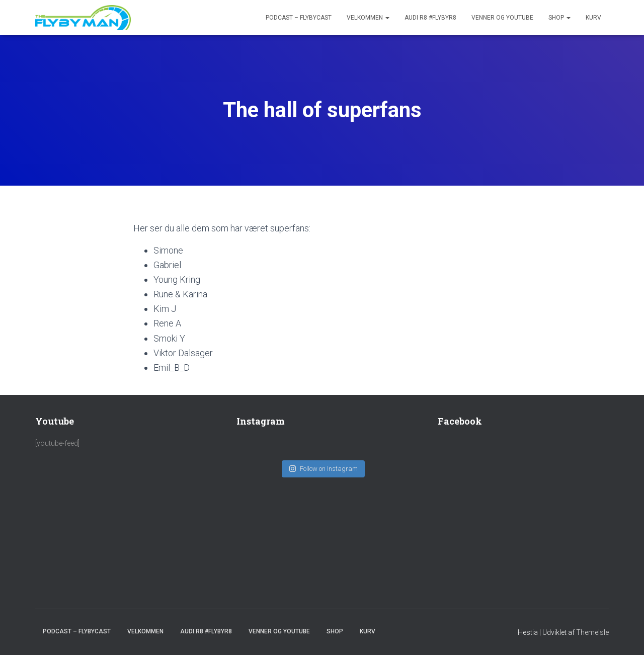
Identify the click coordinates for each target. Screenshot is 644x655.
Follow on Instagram (323, 464)
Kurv (593, 18)
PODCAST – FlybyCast (299, 18)
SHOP (559, 18)
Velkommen (368, 18)
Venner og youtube (502, 18)
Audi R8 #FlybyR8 (430, 18)
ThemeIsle (592, 632)
